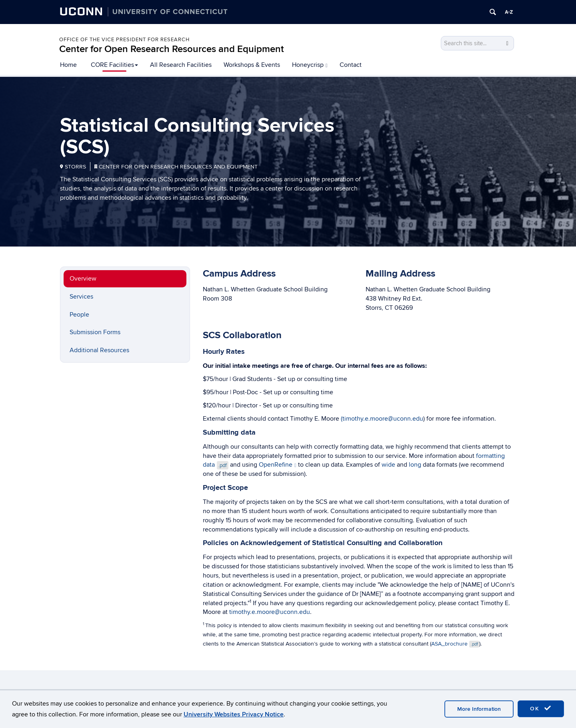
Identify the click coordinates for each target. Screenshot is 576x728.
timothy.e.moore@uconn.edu (270, 612)
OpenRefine (278, 465)
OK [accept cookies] (541, 708)
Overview (83, 279)
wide (388, 465)
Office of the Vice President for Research (124, 40)
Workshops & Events (252, 65)
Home (68, 65)
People (79, 315)
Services (81, 297)
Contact (351, 65)
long (415, 465)
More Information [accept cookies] (479, 709)
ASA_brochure (455, 644)
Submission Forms (95, 332)
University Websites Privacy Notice (234, 714)
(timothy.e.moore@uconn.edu (382, 419)
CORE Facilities (114, 65)
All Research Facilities (181, 65)
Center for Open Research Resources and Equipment (172, 49)
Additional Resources (99, 350)
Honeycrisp (310, 65)
